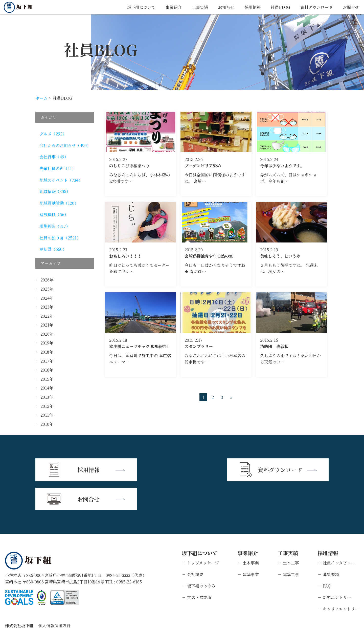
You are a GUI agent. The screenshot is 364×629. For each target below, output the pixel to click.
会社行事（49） (54, 157)
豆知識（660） (53, 249)
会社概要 (195, 545)
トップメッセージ (203, 533)
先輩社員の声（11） (58, 168)
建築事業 (251, 545)
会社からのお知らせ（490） (65, 145)
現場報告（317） (55, 226)
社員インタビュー (339, 533)
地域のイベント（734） (61, 180)
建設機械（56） (54, 215)
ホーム (41, 98)
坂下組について (141, 7)
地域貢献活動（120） (59, 203)
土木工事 (291, 533)
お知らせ (226, 7)
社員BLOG (280, 7)
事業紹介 (174, 7)
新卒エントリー (337, 568)
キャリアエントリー (341, 580)
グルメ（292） (53, 134)
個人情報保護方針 (54, 596)
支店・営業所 (199, 568)
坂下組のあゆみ (201, 556)
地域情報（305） (55, 191)
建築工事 (291, 545)
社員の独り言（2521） (60, 238)
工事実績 (200, 7)
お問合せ (351, 7)
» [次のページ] (231, 397)
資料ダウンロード (316, 7)
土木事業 (251, 533)
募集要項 (331, 545)
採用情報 (253, 7)
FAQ (327, 556)
